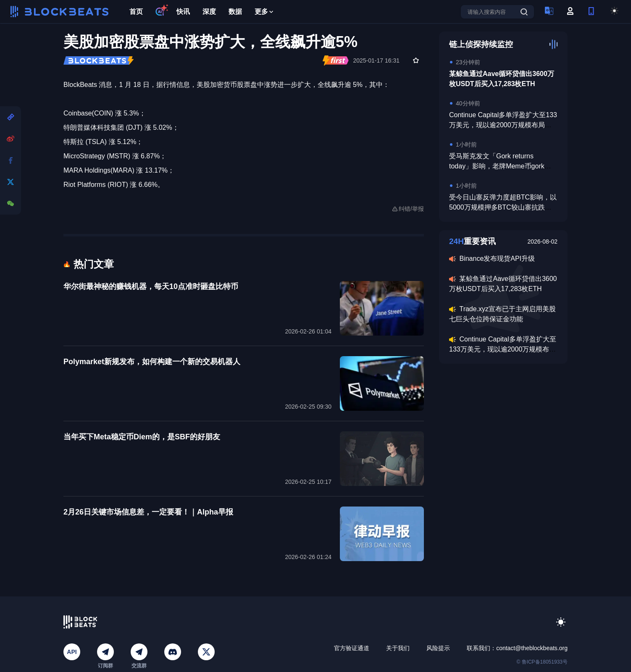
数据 (235, 12)
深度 (209, 12)
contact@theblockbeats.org (532, 648)
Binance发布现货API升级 (497, 259)
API (72, 652)
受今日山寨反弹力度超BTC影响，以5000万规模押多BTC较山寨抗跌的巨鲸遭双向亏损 (503, 207)
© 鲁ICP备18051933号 (542, 662)
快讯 (183, 12)
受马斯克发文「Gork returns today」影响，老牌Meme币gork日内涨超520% (500, 166)
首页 (136, 12)
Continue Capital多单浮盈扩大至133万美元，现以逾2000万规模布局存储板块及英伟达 (503, 125)
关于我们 (398, 648)
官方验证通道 (352, 648)
